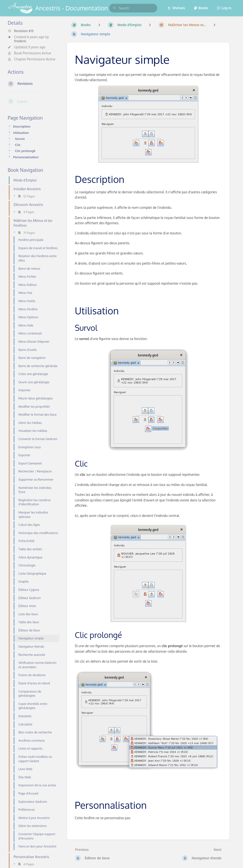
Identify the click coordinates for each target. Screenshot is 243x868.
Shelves (176, 8)
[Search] (114, 8)
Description (22, 126)
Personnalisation (26, 157)
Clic (18, 145)
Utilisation (21, 133)
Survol (20, 139)
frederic (20, 41)
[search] (133, 8)
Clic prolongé (25, 151)
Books (201, 8)
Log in (224, 8)
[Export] (34, 101)
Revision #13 (21, 31)
